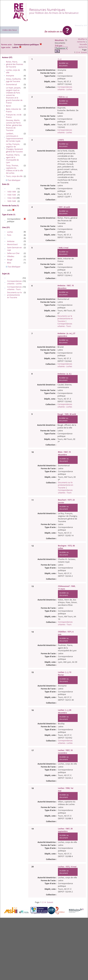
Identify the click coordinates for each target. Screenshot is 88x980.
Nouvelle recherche (83, 46)
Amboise (11, 241)
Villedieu (11, 256)
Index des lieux (10, 30)
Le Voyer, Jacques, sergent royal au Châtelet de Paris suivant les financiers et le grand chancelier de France (14, 95)
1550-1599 (11, 198)
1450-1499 (11, 192)
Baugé (10, 260)
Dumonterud (11, 84)
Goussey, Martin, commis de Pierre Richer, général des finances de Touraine (14, 125)
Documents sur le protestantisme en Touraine (14, 295)
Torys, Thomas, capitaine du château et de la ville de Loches (15, 169)
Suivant (84, 52)
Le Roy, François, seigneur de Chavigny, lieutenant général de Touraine (15, 148)
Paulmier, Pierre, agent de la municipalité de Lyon (13, 159)
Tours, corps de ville (14, 176)
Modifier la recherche (82, 40)
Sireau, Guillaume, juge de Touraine (14, 80)
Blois (9, 263)
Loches (10, 232)
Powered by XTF (81, 25)
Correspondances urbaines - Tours (14, 288)
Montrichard (12, 244)
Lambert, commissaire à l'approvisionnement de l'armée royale (15, 137)
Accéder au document (64, 64)
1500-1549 (11, 195)
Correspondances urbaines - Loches (14, 282)
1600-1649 (11, 201)
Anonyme (10, 76)
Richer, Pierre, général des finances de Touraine (15, 64)
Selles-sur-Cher (13, 253)
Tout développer (13, 180)
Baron (9, 106)
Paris (9, 235)
